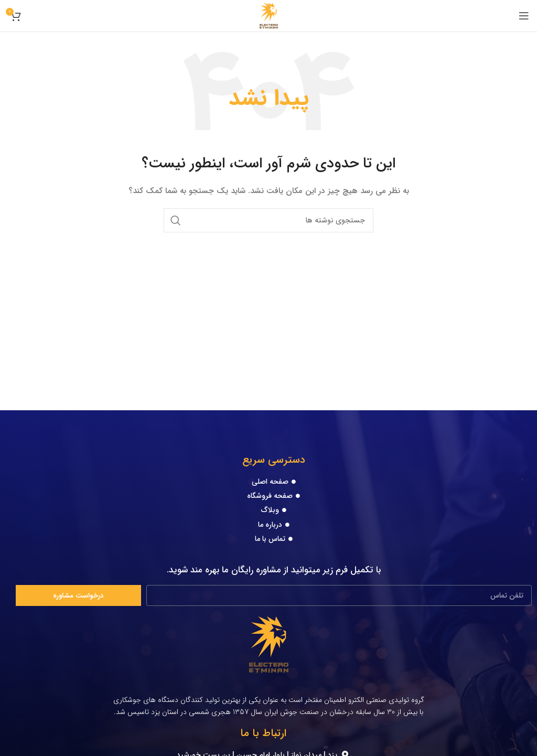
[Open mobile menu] (524, 16)
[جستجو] (268, 220)
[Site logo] (269, 15)
